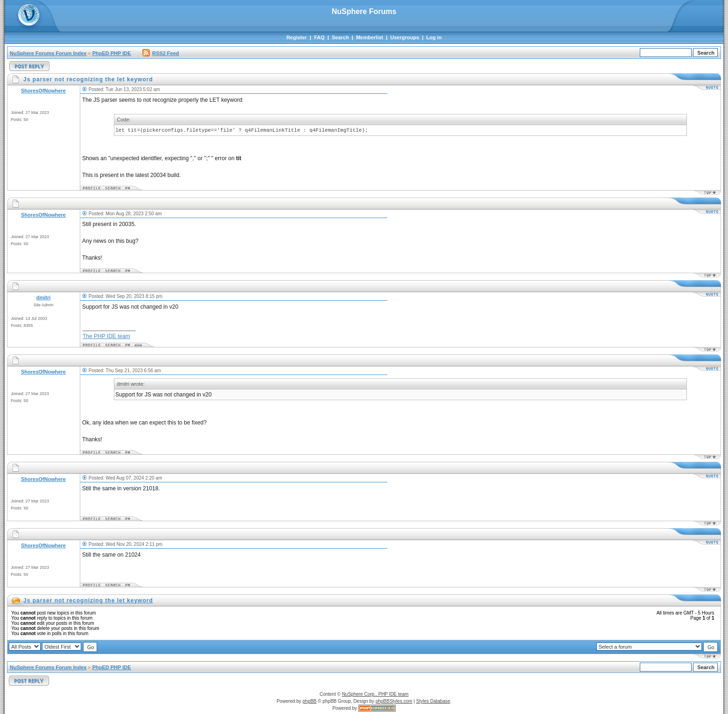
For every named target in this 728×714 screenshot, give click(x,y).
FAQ (319, 37)
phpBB (309, 701)
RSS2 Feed (161, 53)
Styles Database (433, 701)
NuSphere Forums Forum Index (48, 53)
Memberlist (370, 37)
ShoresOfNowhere (43, 91)
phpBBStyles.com (394, 701)
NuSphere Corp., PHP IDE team (375, 694)
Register (297, 37)
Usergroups (405, 37)
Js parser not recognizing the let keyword (88, 601)
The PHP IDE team (106, 336)
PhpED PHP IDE (112, 53)
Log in (434, 37)
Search (340, 37)
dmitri (44, 297)
